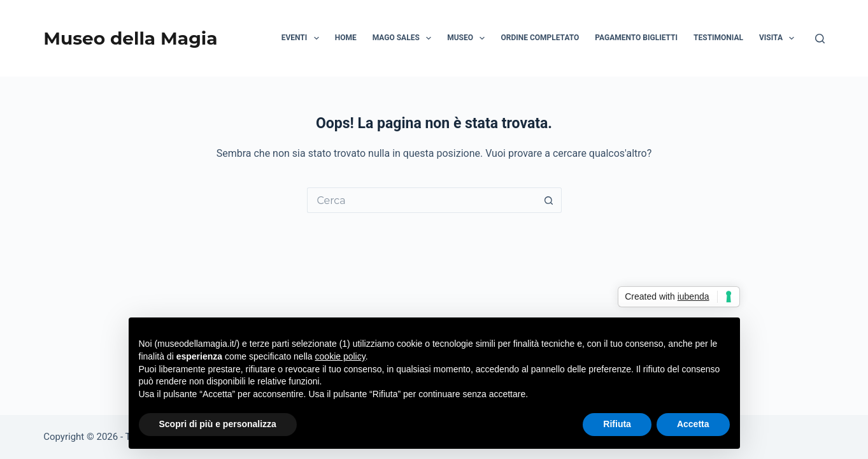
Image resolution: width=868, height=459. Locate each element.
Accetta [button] (693, 424)
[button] (317, 38)
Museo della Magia (130, 38)
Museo (468, 38)
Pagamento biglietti (636, 38)
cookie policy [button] (340, 356)
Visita (779, 38)
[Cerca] (820, 39)
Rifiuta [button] (617, 424)
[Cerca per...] (422, 200)
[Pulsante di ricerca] (549, 200)
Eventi (303, 38)
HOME (346, 38)
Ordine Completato (540, 38)
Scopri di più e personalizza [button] (218, 424)
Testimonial (718, 38)
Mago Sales (404, 38)
